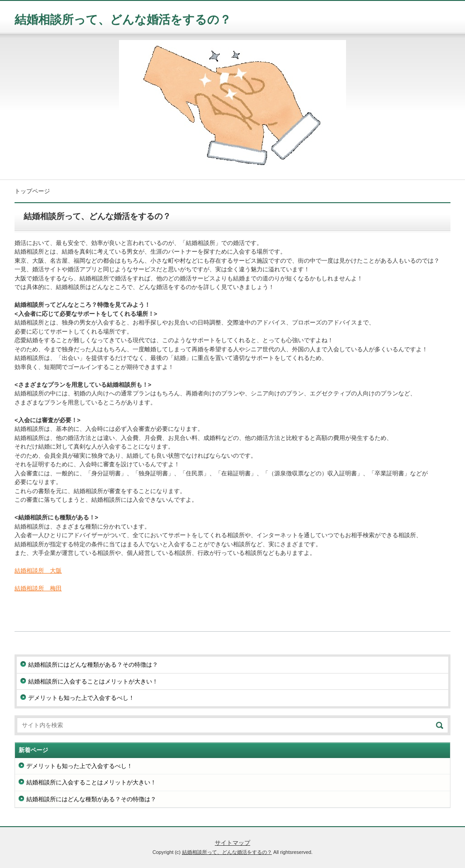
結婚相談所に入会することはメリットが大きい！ (93, 681)
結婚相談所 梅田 (38, 588)
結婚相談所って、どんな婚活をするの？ (123, 20)
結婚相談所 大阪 (38, 571)
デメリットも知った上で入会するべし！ (81, 698)
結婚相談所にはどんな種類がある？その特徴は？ (93, 665)
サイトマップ (232, 843)
